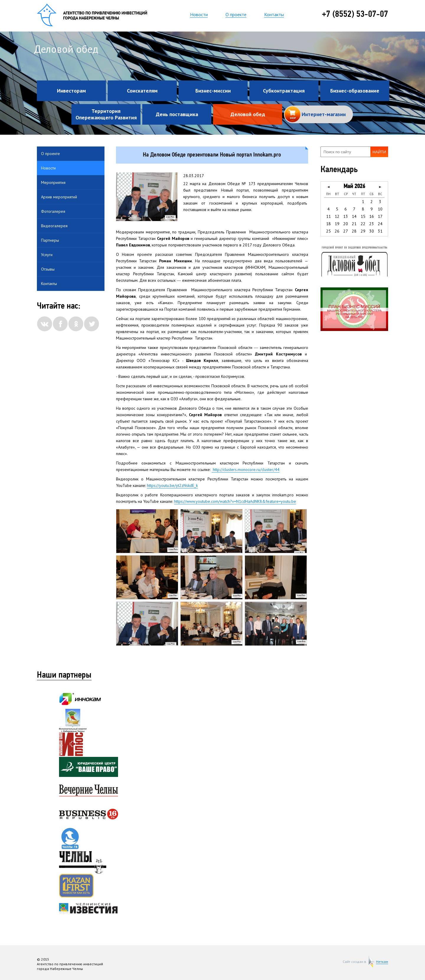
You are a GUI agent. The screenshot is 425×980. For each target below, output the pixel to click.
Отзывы (48, 269)
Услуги (47, 255)
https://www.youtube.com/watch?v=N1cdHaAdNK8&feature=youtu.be (235, 501)
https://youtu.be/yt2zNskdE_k (172, 485)
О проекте (236, 14)
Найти (379, 152)
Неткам (382, 962)
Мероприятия (53, 182)
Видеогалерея (54, 226)
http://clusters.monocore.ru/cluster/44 (246, 470)
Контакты (274, 14)
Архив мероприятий (59, 197)
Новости (199, 14)
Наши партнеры (64, 676)
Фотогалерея (53, 211)
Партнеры (50, 240)
